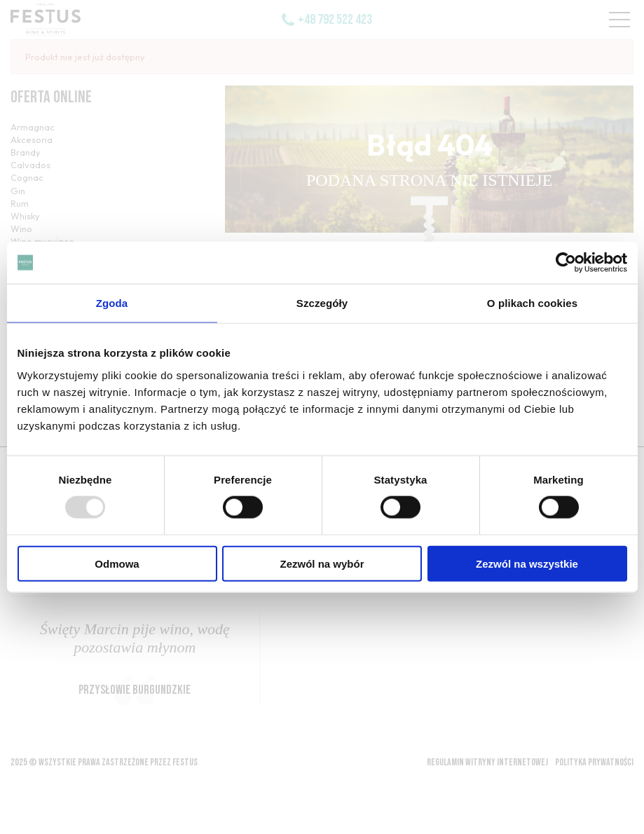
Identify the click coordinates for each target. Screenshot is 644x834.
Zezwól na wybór (322, 563)
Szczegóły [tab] (322, 303)
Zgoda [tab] (112, 303)
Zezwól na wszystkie (527, 563)
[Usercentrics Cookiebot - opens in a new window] (566, 263)
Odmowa (117, 563)
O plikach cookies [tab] (532, 303)
